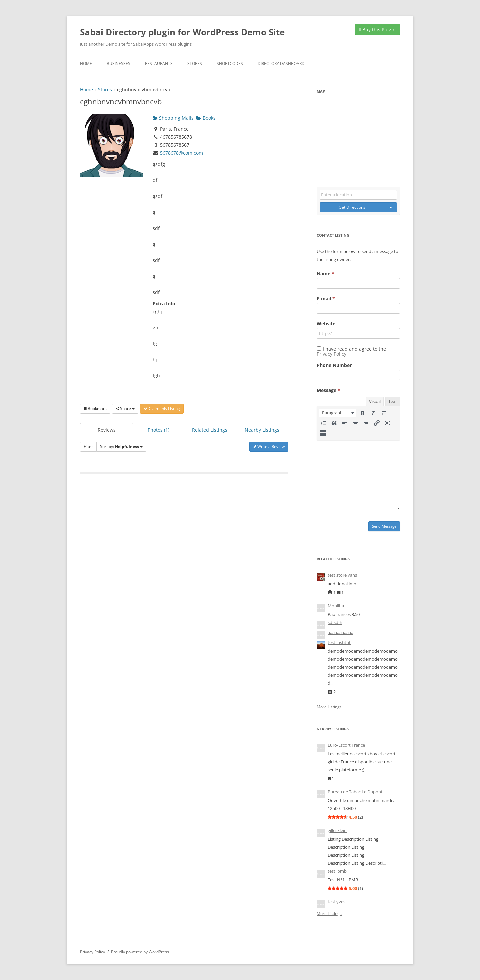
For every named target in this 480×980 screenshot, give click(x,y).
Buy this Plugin (377, 29)
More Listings (329, 707)
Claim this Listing (162, 408)
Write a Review (269, 446)
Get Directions (352, 207)
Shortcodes (230, 63)
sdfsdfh (335, 622)
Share (125, 408)
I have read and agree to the (351, 351)
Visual (375, 401)
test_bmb (337, 871)
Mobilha (336, 606)
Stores (195, 63)
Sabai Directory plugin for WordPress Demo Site (182, 32)
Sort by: (121, 446)
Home (86, 63)
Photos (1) (158, 430)
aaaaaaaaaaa (340, 632)
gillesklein (337, 830)
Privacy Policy (331, 354)
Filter (88, 446)
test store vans (342, 575)
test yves (336, 902)
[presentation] (337, 413)
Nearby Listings (262, 430)
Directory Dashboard (281, 63)
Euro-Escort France (346, 745)
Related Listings (210, 430)
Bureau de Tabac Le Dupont (355, 792)
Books (206, 118)
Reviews (107, 430)
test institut (339, 642)
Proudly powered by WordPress (140, 952)
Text (393, 401)
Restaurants (159, 63)
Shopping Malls (173, 118)
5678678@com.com (181, 153)
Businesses (118, 63)
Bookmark (95, 408)
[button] (337, 413)
